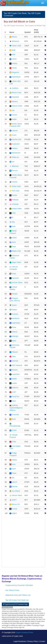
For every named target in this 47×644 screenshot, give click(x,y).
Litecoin (15, 131)
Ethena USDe (17, 106)
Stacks (14, 460)
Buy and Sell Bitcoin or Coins (19, 22)
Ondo (14, 274)
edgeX (14, 513)
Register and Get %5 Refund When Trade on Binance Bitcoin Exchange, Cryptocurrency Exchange (22, 579)
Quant (14, 305)
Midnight (15, 336)
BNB (14, 50)
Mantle (14, 195)
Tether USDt (16, 46)
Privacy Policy (33, 641)
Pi (13, 217)
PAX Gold (16, 191)
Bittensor (15, 166)
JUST (14, 392)
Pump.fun (16, 396)
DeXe (14, 327)
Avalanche (16, 144)
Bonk (14, 419)
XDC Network (17, 365)
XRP (14, 55)
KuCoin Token (17, 283)
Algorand (15, 278)
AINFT (14, 500)
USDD (14, 238)
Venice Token (17, 495)
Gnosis (15, 509)
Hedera (15, 148)
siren (14, 464)
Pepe (14, 247)
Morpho (15, 370)
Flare (14, 356)
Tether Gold (16, 186)
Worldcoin (16, 318)
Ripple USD (16, 251)
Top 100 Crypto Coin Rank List (17, 600)
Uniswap (15, 204)
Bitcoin (14, 37)
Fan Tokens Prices (12, 590)
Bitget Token (17, 262)
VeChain (15, 361)
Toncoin (15, 171)
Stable (14, 379)
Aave (14, 242)
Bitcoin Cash (17, 93)
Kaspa (14, 310)
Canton (15, 115)
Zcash (14, 135)
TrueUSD (15, 415)
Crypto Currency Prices (24, 632)
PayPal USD (17, 139)
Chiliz (14, 442)
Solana (15, 63)
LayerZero (16, 374)
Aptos (14, 341)
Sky (13, 222)
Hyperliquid (16, 77)
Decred (15, 487)
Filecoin (15, 352)
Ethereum (16, 41)
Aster (14, 226)
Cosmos (15, 314)
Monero (15, 101)
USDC (14, 59)
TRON (14, 68)
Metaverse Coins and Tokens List (18, 595)
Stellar (14, 119)
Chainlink (15, 97)
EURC (14, 430)
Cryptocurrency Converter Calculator (19, 585)
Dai (13, 110)
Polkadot (15, 200)
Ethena (15, 332)
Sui (13, 162)
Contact (42, 641)
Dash (14, 469)
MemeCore (16, 153)
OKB (14, 213)
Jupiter (14, 383)
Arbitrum (15, 388)
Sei (13, 478)
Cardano (15, 88)
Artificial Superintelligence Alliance (16, 408)
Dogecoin (15, 72)
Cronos (15, 182)
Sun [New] (16, 491)
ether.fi (14, 482)
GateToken (16, 323)
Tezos (14, 473)
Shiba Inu (15, 157)
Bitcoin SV (16, 504)
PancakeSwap (15, 426)
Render (15, 294)
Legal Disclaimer (20, 641)
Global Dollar (17, 209)
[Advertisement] (23, 543)
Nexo (14, 401)
